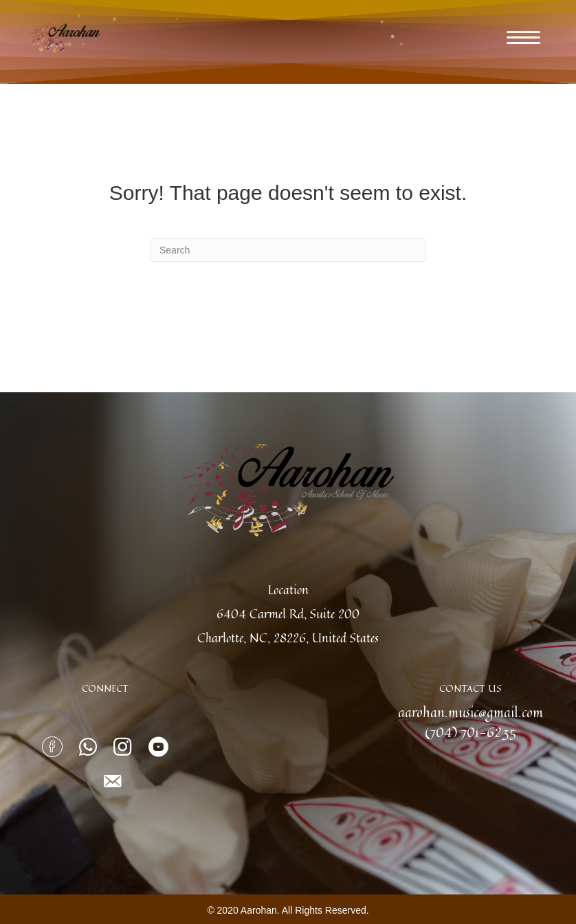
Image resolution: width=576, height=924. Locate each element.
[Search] (288, 250)
